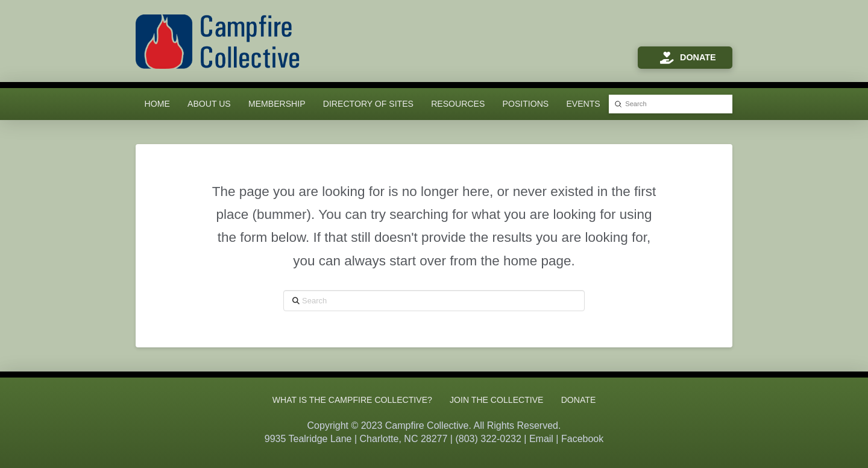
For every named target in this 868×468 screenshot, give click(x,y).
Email (541, 439)
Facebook (582, 439)
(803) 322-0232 (488, 439)
